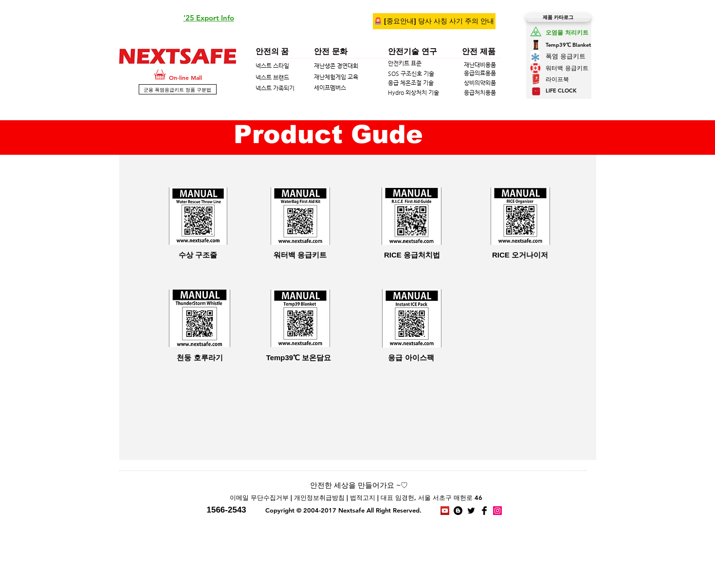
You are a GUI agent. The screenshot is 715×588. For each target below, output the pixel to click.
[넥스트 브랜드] (313, 77)
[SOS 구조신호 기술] (449, 73)
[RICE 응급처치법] (412, 255)
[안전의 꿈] (297, 52)
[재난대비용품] (487, 65)
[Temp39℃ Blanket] (572, 45)
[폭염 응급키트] (569, 56)
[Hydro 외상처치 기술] (422, 92)
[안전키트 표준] (445, 64)
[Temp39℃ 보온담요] (299, 357)
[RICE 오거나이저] (520, 255)
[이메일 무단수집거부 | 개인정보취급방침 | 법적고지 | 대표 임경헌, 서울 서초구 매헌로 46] (356, 498)
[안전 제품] (491, 52)
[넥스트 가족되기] (323, 88)
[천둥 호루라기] (200, 357)
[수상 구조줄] (198, 255)
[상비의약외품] (490, 83)
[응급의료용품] (490, 73)
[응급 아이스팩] (411, 357)
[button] (209, 18)
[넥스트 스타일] (313, 66)
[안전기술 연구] (449, 52)
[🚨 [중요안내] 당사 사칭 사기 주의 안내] (434, 21)
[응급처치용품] (490, 92)
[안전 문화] (356, 52)
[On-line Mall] (198, 77)
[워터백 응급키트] (617, 68)
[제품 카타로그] (558, 18)
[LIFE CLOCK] (572, 91)
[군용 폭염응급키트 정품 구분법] (178, 89)
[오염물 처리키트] (579, 32)
